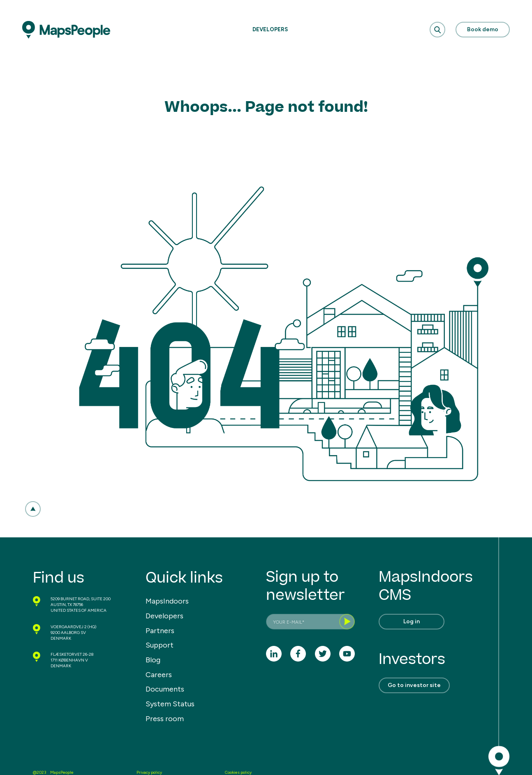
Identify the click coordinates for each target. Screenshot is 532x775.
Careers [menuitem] (159, 675)
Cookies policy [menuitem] (238, 772)
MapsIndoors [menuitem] (167, 601)
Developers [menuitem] (164, 616)
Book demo (483, 29)
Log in (412, 621)
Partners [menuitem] (160, 631)
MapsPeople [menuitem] (62, 772)
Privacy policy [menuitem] (149, 772)
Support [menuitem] (160, 645)
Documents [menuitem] (165, 689)
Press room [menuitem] (165, 719)
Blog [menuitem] (153, 660)
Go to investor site (414, 685)
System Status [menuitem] (170, 704)
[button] (33, 509)
